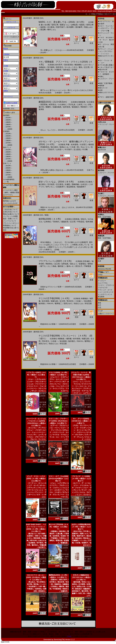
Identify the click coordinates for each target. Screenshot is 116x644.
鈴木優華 (70, 27)
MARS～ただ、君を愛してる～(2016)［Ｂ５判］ (62, 22)
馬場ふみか (88, 27)
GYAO (100, 275)
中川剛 (85, 149)
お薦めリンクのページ (106, 314)
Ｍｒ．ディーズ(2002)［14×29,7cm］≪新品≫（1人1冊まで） (81, 421)
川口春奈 (89, 182)
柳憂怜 (48, 107)
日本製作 (6, 131)
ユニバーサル (103, 283)
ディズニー (102, 281)
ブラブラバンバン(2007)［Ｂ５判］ (56, 261)
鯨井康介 (42, 303)
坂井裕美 (67, 107)
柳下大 (43, 266)
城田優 (69, 339)
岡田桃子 (84, 107)
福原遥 (43, 27)
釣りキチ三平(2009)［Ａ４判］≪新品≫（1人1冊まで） (59, 527)
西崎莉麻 (75, 184)
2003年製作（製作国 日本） (65, 605)
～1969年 (9, 129)
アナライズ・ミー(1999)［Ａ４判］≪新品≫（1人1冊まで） (81, 479)
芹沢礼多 (72, 105)
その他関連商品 (9, 179)
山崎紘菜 (74, 25)
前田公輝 (90, 25)
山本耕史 (47, 222)
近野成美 (65, 264)
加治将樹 (88, 301)
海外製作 (6, 115)
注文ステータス (110, 14)
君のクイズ (103, 88)
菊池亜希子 (81, 187)
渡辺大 (84, 219)
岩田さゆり (68, 303)
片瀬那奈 (58, 70)
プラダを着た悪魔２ (106, 65)
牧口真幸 (54, 147)
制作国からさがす (10, 201)
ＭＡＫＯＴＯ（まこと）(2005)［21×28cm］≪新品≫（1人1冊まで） (36, 577)
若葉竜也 (82, 264)
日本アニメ (7, 163)
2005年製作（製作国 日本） (43, 605)
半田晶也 (81, 222)
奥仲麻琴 (79, 27)
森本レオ (70, 266)
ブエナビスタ (103, 288)
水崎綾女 (42, 67)
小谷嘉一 (79, 301)
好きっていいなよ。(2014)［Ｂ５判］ (57, 182)
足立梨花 (51, 27)
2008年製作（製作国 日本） (88, 559)
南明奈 (90, 264)
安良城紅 (87, 261)
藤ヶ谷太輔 (45, 25)
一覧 (7, 182)
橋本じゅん (52, 30)
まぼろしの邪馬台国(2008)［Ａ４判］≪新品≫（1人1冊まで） (81, 527)
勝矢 (81, 67)
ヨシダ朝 (88, 105)
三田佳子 (51, 149)
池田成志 (67, 70)
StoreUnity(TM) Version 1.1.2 (64, 640)
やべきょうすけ (71, 67)
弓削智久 (56, 222)
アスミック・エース (105, 290)
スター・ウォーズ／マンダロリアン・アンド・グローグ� (106, 28)
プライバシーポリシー (11, 223)
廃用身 (101, 86)
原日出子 (79, 266)
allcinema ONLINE (104, 269)
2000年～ (9, 120)
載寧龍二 (58, 303)
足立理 (87, 67)
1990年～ (9, 122)
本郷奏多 (84, 299)
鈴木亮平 (59, 65)
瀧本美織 (89, 222)
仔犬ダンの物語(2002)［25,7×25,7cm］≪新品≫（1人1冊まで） (81, 577)
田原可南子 (60, 27)
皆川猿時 (51, 67)
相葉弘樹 (54, 301)
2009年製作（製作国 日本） (43, 561)
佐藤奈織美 (57, 107)
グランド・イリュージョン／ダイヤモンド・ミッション (106, 51)
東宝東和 (101, 297)
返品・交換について (10, 219)
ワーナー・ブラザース (106, 285)
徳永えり (74, 264)
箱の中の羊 (103, 70)
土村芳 (80, 105)
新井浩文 (60, 67)
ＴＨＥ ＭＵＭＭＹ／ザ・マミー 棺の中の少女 (106, 40)
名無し (101, 76)
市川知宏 (51, 184)
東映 (99, 303)
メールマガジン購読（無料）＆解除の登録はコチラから (11, 192)
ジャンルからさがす (10, 203)
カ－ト (88, 14)
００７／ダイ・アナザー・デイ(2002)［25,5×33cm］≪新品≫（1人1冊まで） (59, 421)
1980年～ (9, 125)
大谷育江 (83, 145)
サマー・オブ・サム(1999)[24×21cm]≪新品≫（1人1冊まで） (58, 479)
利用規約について (10, 225)
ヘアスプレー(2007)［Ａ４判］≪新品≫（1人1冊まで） (36, 375)
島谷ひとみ (79, 303)
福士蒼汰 (42, 184)
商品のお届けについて (11, 214)
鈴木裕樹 (46, 301)
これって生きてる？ (106, 67)
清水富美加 (68, 65)
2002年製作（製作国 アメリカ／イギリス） (62, 455)
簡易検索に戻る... (9, 109)
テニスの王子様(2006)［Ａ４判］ (55, 298)
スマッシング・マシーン (106, 123)
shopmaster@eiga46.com (107, 11)
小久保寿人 (62, 105)
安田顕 (74, 70)
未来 (100, 90)
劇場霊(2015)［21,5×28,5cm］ (53, 102)
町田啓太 (53, 105)
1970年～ (9, 127)
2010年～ (9, 118)
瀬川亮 (41, 107)
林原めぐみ (64, 147)
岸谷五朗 (88, 303)
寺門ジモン (50, 187)
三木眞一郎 (74, 147)
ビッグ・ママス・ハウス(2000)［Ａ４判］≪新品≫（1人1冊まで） (36, 479)
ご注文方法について (10, 209)
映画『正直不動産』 (106, 83)
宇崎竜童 (88, 266)
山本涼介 (84, 184)
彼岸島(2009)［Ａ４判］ (50, 219)
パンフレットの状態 (10, 216)
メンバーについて (10, 221)
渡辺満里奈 (71, 187)
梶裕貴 (91, 145)
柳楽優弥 (78, 65)
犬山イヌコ (85, 147)
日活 (99, 307)
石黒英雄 (76, 219)
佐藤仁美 (49, 70)
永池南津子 (60, 187)
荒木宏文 (70, 301)
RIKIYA (50, 303)
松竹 (99, 305)
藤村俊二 (61, 266)
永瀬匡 (67, 184)
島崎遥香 (82, 102)
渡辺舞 (43, 30)
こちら (69, 636)
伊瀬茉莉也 (45, 147)
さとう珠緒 (52, 266)
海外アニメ (7, 147)
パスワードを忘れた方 (11, 37)
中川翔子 (68, 149)
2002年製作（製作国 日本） (88, 610)
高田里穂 (44, 105)
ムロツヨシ (88, 65)
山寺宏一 (60, 149)
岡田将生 (49, 264)
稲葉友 (82, 25)
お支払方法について (10, 212)
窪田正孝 (55, 25)
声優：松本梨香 (72, 145)
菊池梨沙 (75, 107)
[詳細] (57, 250)
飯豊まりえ (65, 25)
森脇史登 (65, 222)
